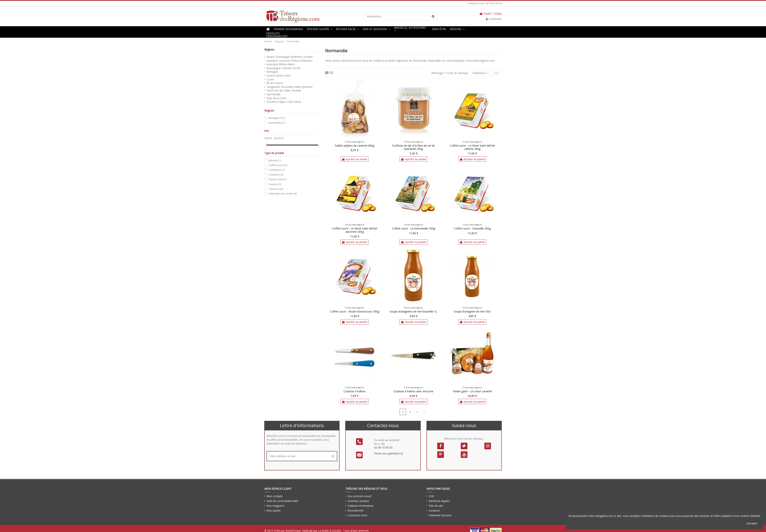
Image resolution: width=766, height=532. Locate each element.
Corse (270, 79)
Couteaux (276, 175)
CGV (431, 496)
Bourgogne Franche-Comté (284, 68)
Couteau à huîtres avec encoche (413, 391)
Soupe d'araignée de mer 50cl (472, 311)
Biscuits (275, 160)
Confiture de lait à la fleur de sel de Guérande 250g (413, 147)
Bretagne (272, 72)
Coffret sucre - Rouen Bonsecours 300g (355, 311)
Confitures (277, 170)
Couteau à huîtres (355, 391)
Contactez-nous (357, 515)
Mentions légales (439, 501)
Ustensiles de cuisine (283, 193)
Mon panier (274, 510)
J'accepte (752, 523)
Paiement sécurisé (440, 515)
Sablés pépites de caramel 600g (355, 146)
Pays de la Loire (276, 98)
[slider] (266, 145)
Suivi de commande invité (282, 501)
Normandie (274, 94)
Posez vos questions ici (388, 453)
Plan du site (436, 506)
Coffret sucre (278, 165)
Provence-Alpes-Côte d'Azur (284, 102)
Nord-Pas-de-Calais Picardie (284, 90)
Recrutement (356, 510)
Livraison (434, 510)
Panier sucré (278, 179)
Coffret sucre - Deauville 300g (472, 228)
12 (497, 73)
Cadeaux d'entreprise (361, 506)
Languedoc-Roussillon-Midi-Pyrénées (290, 87)
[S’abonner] (333, 456)
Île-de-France (275, 83)
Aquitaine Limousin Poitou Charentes (290, 61)
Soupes (275, 184)
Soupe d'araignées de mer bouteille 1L (413, 311)
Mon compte (275, 496)
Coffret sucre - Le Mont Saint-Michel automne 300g (355, 230)
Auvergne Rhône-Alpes (281, 64)
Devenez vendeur (358, 501)
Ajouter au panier (354, 159)
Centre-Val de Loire (278, 75)
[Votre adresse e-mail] (298, 456)
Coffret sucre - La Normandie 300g (413, 228)
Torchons (276, 189)
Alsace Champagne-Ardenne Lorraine (290, 57)
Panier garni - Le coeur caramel (472, 391)
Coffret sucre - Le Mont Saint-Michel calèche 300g (472, 147)
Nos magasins (275, 506)
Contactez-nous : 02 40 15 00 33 (484, 3)
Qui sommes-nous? (360, 496)
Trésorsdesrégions (354, 142)
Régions (269, 49)
